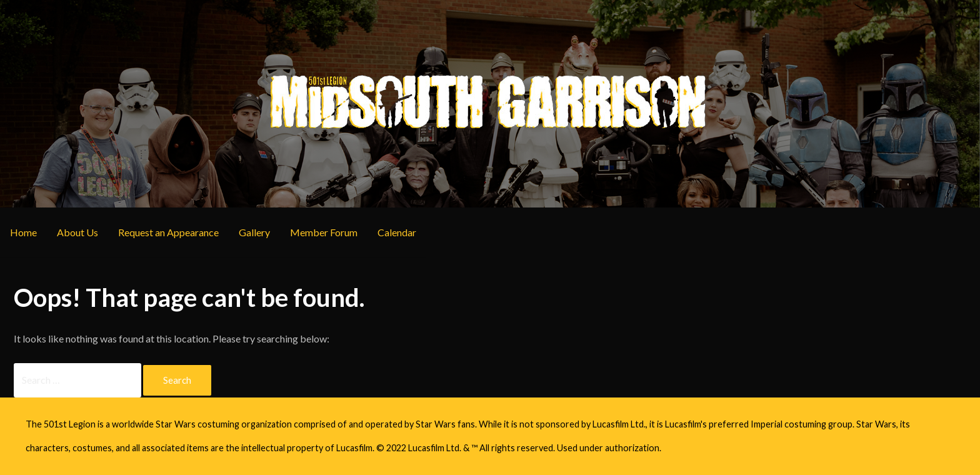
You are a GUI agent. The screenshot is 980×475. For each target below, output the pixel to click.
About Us (77, 232)
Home (23, 232)
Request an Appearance (168, 232)
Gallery (254, 232)
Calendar (397, 232)
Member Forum (324, 232)
